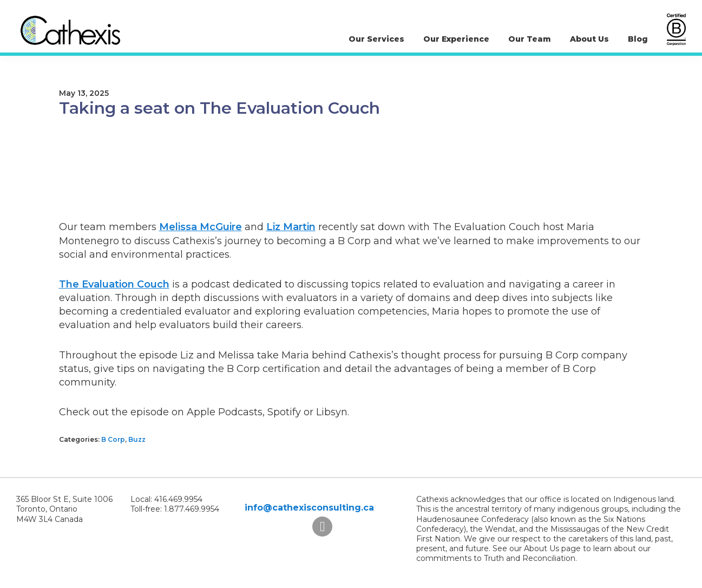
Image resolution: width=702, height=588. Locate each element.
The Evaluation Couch (114, 284)
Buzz (137, 439)
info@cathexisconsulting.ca (309, 508)
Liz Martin (291, 227)
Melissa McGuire (201, 227)
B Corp (113, 439)
